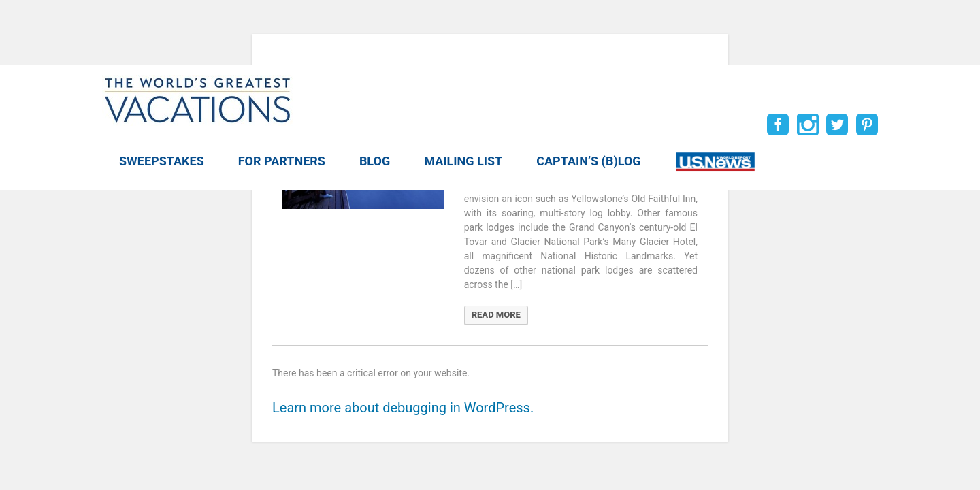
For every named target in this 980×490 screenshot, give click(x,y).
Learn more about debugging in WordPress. (403, 408)
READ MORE (496, 315)
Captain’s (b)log (588, 161)
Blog (375, 161)
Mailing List (463, 161)
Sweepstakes (162, 161)
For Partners (282, 161)
